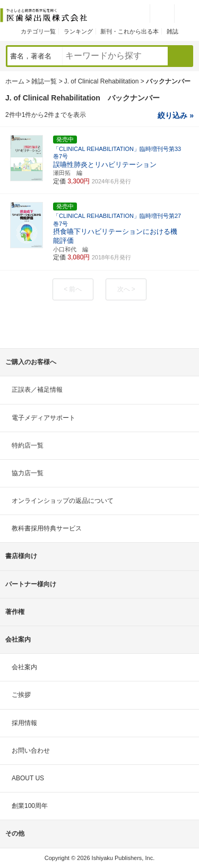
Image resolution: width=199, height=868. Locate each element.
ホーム (15, 81)
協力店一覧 (28, 473)
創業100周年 (30, 806)
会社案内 (24, 667)
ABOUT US (28, 778)
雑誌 (172, 31)
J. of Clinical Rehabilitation (102, 81)
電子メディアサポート (44, 418)
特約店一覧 (28, 445)
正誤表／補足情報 (37, 390)
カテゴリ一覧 (38, 31)
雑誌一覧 (44, 81)
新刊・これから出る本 (129, 31)
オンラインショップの (63, 501)
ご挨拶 (21, 695)
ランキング (78, 31)
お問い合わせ (31, 751)
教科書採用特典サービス (47, 528)
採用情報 (24, 723)
